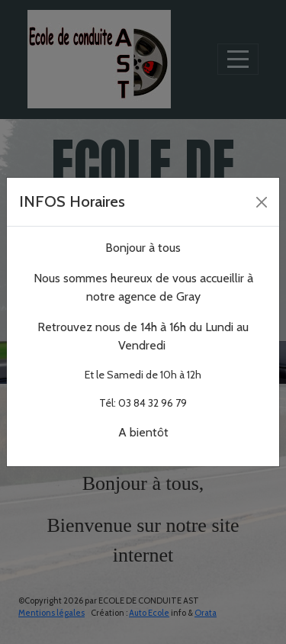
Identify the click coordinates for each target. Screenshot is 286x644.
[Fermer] (262, 202)
